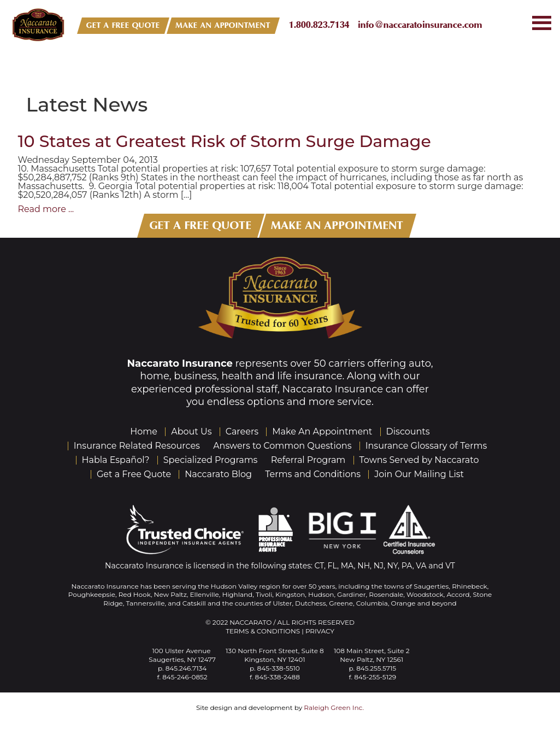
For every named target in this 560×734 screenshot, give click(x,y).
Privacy (320, 631)
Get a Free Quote (134, 474)
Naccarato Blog (218, 474)
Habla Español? (116, 460)
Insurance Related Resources (137, 446)
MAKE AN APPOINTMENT (223, 25)
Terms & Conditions (263, 631)
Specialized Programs (211, 460)
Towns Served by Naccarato (419, 460)
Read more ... (46, 209)
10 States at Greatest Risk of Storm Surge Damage (225, 141)
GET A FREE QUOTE (123, 25)
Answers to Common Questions (282, 446)
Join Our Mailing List (419, 474)
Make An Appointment (322, 431)
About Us (191, 431)
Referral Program (308, 460)
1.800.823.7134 (319, 25)
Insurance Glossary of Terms (426, 446)
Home (144, 431)
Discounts (408, 431)
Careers (242, 431)
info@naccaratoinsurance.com (420, 25)
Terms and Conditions (313, 474)
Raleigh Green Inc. (334, 707)
